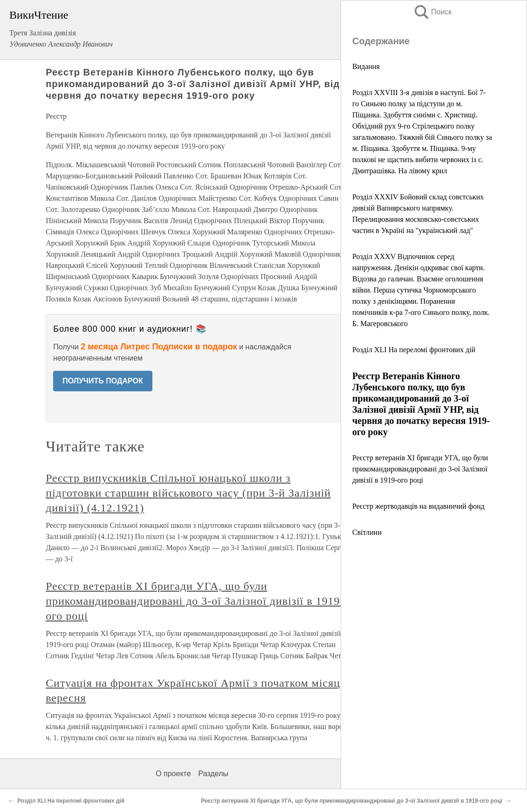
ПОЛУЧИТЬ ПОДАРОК (103, 381)
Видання (366, 66)
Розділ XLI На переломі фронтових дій (414, 350)
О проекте (173, 774)
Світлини (367, 532)
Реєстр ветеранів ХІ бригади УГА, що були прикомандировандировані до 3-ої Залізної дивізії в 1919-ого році (420, 469)
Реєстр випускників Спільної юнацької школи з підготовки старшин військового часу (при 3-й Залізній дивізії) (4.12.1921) (188, 493)
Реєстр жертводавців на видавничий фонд (418, 506)
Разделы (213, 774)
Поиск (432, 12)
